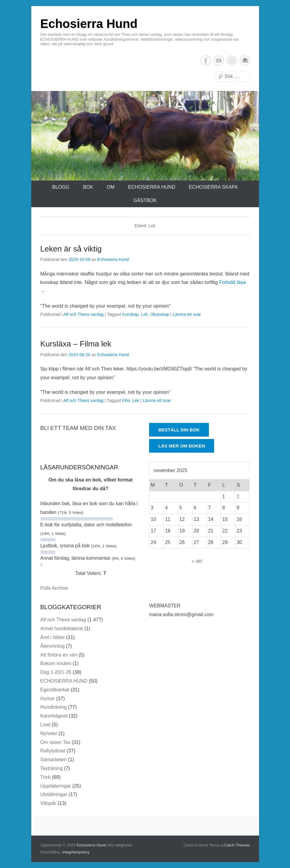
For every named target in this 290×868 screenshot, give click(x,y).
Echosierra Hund (89, 24)
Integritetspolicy (76, 852)
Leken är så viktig (71, 249)
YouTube (219, 61)
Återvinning (53, 646)
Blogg (61, 187)
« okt (197, 561)
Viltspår (48, 803)
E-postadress (245, 61)
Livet (46, 725)
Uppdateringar (56, 786)
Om (111, 187)
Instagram (232, 61)
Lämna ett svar (187, 314)
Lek (144, 314)
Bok (88, 187)
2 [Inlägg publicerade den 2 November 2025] (238, 496)
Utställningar (54, 794)
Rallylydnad (53, 751)
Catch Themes (237, 845)
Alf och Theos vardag (84, 314)
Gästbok (145, 200)
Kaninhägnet (54, 716)
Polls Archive (54, 588)
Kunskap (130, 314)
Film (126, 400)
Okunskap (160, 314)
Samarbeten (54, 760)
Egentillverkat (55, 690)
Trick (46, 777)
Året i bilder (53, 637)
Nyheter (49, 733)
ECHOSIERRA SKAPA (213, 187)
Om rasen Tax (55, 742)
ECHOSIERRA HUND (152, 187)
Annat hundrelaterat (62, 628)
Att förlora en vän (59, 655)
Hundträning (54, 707)
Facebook (206, 61)
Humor (48, 699)
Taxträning (52, 768)
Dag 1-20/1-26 (56, 672)
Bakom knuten (56, 663)
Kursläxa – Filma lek (76, 344)
